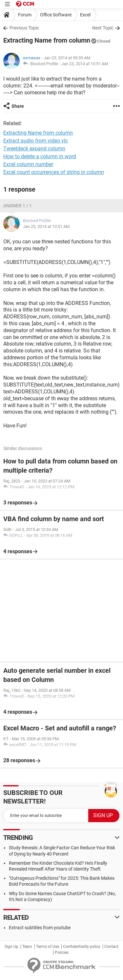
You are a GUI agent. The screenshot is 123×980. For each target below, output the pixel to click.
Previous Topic (24, 28)
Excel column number (28, 164)
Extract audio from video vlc (36, 141)
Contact (111, 947)
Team (27, 947)
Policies (62, 952)
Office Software (56, 15)
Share (18, 106)
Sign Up (11, 947)
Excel (85, 15)
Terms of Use (48, 947)
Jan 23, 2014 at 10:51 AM (85, 64)
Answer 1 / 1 (18, 206)
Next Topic (103, 28)
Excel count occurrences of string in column (54, 172)
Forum (25, 15)
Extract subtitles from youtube (40, 928)
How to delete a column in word (40, 156)
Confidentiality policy (82, 947)
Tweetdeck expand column (34, 149)
